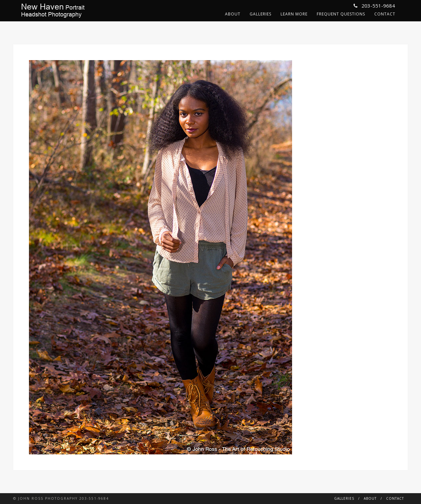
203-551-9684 (374, 6)
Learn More (294, 14)
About (233, 14)
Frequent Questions (341, 14)
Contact (385, 14)
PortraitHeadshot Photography (53, 11)
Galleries (260, 14)
